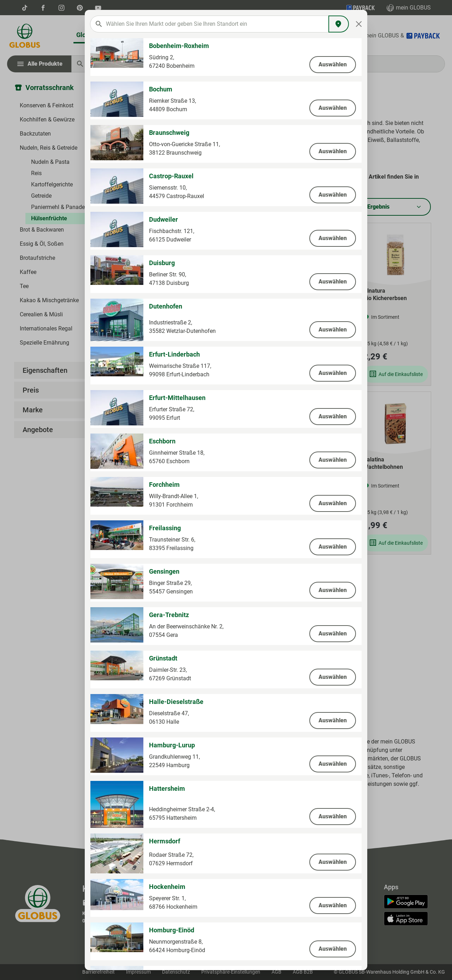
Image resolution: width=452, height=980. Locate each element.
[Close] (359, 24)
